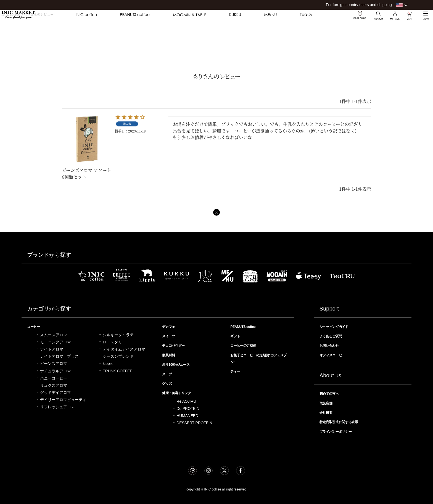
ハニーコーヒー (54, 378)
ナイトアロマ (52, 349)
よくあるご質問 (334, 336)
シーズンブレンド (118, 356)
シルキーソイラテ (118, 335)
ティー (237, 370)
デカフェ (170, 327)
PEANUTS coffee (246, 327)
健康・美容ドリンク (181, 391)
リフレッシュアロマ (57, 407)
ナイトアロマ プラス (59, 356)
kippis (108, 363)
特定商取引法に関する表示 (344, 420)
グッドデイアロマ (56, 392)
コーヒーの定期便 (247, 345)
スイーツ (170, 336)
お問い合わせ (332, 345)
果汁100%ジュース (180, 363)
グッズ (168, 382)
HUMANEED (187, 414)
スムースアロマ (54, 335)
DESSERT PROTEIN (194, 421)
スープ (168, 373)
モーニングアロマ (56, 342)
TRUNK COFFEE (118, 371)
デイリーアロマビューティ (63, 400)
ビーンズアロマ (54, 363)
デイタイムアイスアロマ (124, 349)
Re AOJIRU (186, 399)
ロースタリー (114, 342)
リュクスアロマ (54, 385)
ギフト (237, 336)
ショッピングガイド (338, 327)
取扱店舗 (328, 402)
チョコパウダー (177, 345)
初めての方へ (332, 392)
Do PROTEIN (188, 406)
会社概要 (328, 411)
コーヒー (35, 327)
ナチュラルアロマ (56, 371)
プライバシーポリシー (340, 429)
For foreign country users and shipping (359, 5)
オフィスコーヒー (336, 354)
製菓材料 (170, 354)
